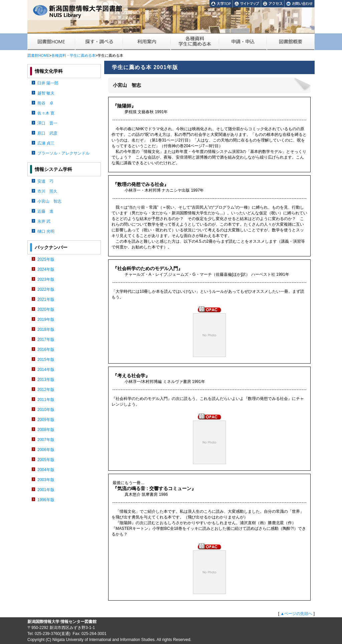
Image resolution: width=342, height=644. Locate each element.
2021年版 (46, 299)
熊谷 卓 (45, 103)
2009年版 (46, 420)
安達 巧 (45, 181)
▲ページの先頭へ (296, 614)
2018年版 (46, 330)
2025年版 (46, 259)
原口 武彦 (47, 133)
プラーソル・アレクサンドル (63, 153)
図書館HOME (38, 55)
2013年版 (46, 380)
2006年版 (46, 450)
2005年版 (46, 460)
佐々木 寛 (46, 113)
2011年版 (46, 400)
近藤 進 (45, 211)
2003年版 (46, 480)
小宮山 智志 (49, 201)
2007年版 (46, 440)
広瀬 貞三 (46, 143)
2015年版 (46, 360)
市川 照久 (47, 191)
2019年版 (46, 319)
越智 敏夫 (46, 93)
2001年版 (46, 490)
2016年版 (46, 350)
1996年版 (46, 500)
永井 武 (44, 221)
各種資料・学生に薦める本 (73, 55)
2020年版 (46, 309)
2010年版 (46, 410)
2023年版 (46, 279)
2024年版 (46, 269)
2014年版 (46, 370)
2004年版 (46, 470)
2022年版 (46, 289)
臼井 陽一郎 (48, 83)
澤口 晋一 (47, 123)
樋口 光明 (46, 231)
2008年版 (46, 430)
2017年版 (46, 340)
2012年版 (46, 390)
